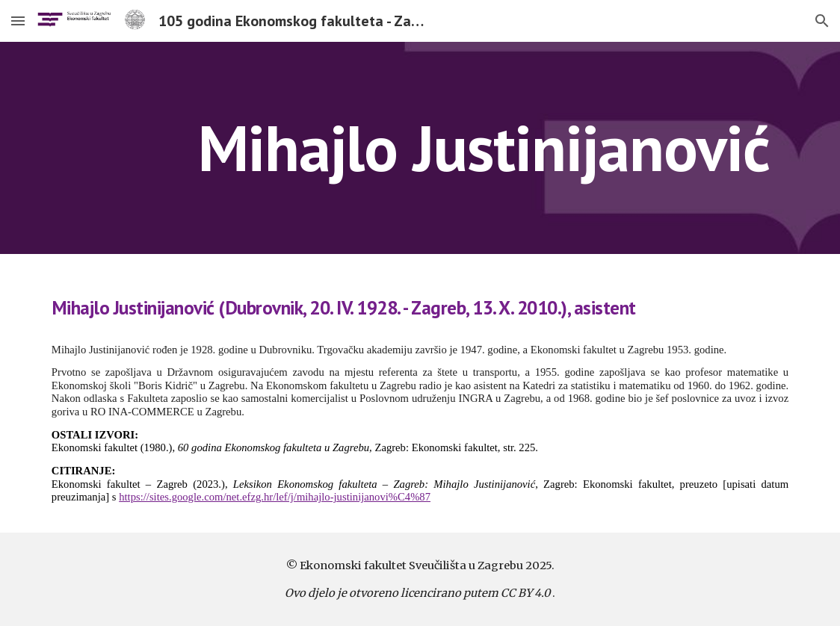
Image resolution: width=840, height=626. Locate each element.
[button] (18, 21)
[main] (484, 148)
